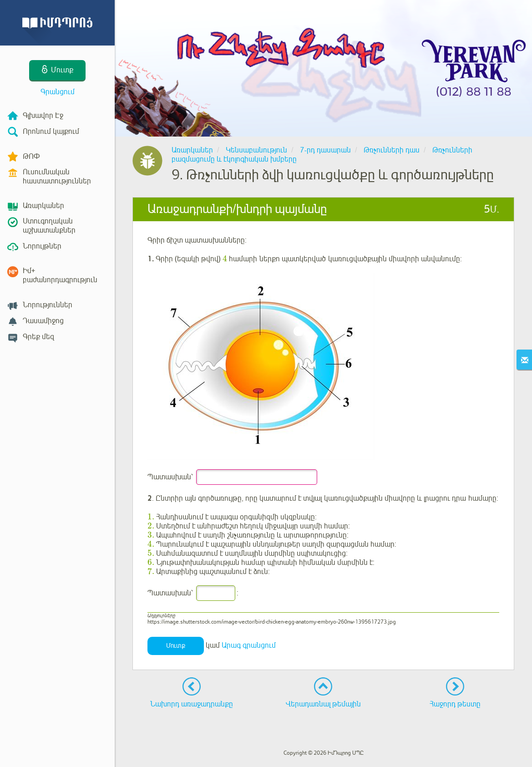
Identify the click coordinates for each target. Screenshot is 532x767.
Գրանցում (58, 92)
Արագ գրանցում (249, 645)
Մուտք (176, 646)
